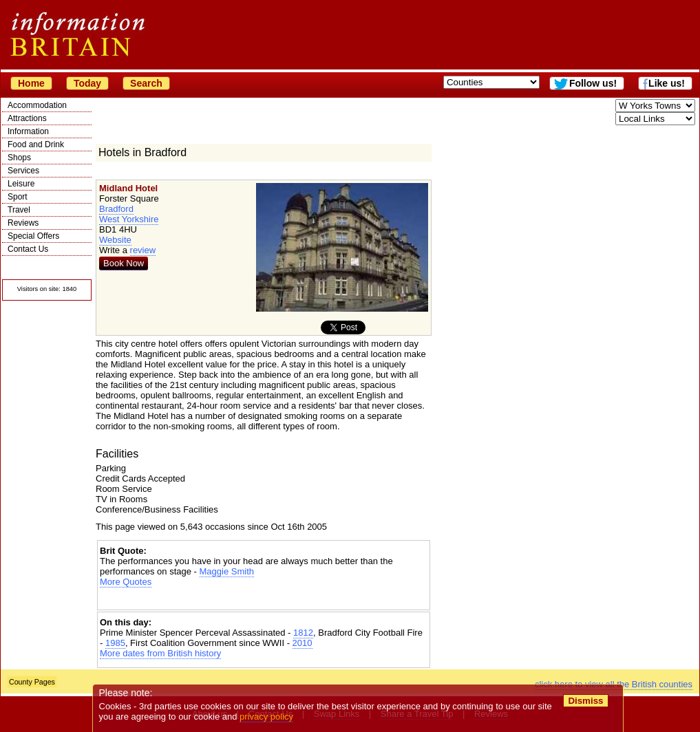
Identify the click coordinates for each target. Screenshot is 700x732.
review (143, 250)
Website (115, 240)
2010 (303, 643)
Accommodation (37, 105)
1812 (303, 633)
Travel (19, 210)
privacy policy (266, 717)
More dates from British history (160, 653)
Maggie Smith (227, 571)
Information (28, 131)
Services (23, 171)
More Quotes (126, 582)
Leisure (21, 184)
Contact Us (28, 249)
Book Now (124, 263)
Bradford (116, 209)
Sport (18, 197)
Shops (19, 158)
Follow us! (593, 83)
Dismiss (585, 701)
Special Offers (33, 236)
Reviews (23, 223)
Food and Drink (36, 144)
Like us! (667, 83)
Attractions (27, 118)
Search (146, 83)
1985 (115, 643)
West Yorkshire (129, 219)
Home (31, 83)
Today (87, 83)
